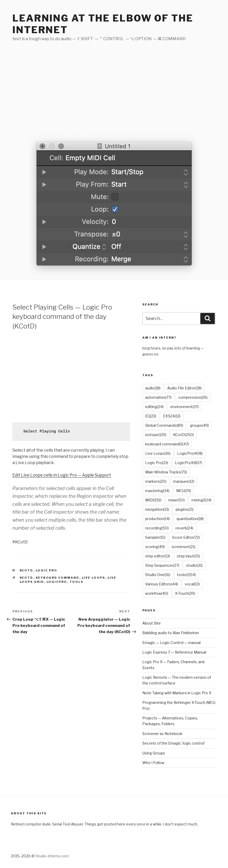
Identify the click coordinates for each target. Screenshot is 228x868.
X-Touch (185, 593)
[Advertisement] (114, 93)
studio (194, 565)
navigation (157, 509)
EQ (151, 416)
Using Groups (154, 753)
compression (193, 397)
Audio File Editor (184, 388)
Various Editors (162, 584)
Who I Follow (153, 763)
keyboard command (58, 578)
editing (154, 407)
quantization (190, 519)
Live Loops (94, 578)
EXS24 (172, 416)
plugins (185, 509)
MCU (184, 491)
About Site (152, 623)
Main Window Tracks (166, 472)
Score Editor (186, 537)
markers (156, 481)
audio (153, 388)
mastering (157, 491)
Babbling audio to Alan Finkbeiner (171, 633)
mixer (176, 500)
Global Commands (164, 425)
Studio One (158, 575)
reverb (184, 528)
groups (199, 425)
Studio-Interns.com (52, 856)
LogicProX (189, 463)
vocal (192, 584)
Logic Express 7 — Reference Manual (174, 652)
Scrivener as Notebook (162, 734)
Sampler (155, 537)
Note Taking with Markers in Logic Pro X (177, 693)
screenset (183, 547)
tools (77, 582)
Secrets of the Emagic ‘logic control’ (174, 743)
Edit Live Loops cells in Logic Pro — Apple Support (62, 475)
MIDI (153, 500)
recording (157, 528)
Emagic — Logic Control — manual (171, 643)
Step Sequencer (162, 565)
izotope (156, 435)
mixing (201, 500)
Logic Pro (47, 570)
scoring (155, 547)
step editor (158, 556)
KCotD (27, 570)
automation (158, 397)
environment (185, 407)
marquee (184, 481)
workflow (157, 593)
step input (188, 556)
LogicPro (57, 582)
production (157, 519)
